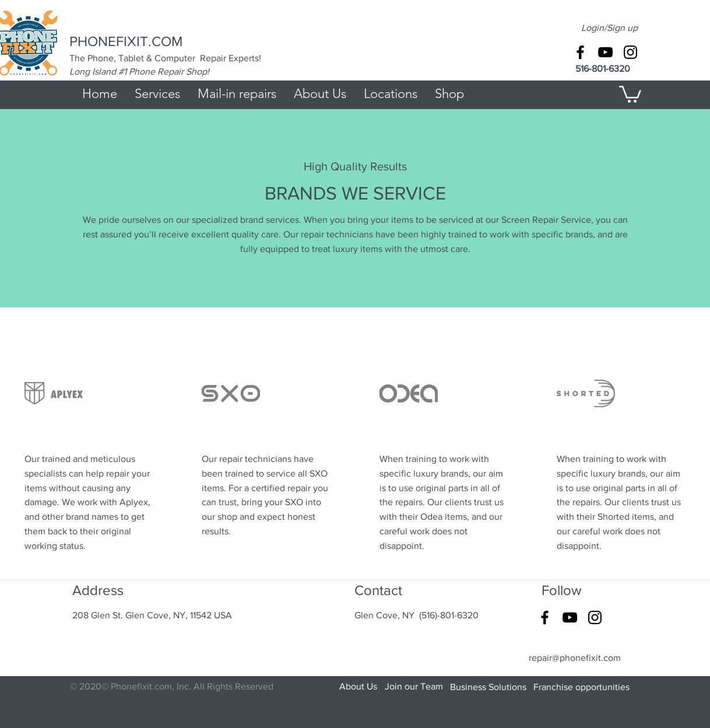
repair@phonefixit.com (575, 658)
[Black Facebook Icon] (580, 52)
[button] (630, 93)
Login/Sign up (609, 28)
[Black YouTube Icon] (605, 52)
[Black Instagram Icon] (630, 52)
